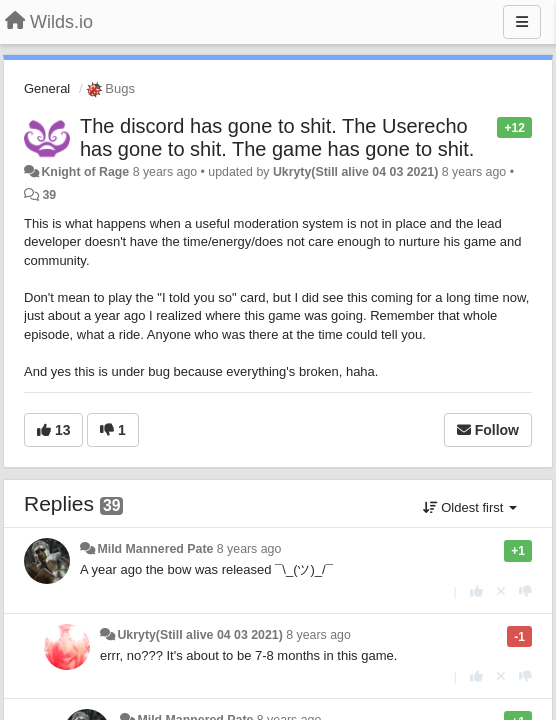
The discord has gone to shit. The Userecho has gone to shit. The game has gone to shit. (277, 137)
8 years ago (249, 549)
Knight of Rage (85, 172)
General (47, 88)
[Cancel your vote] (501, 591)
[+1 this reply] (476, 591)
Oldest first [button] (470, 507)
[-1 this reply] (525, 591)
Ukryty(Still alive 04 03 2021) (355, 172)
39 (49, 195)
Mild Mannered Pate (155, 549)
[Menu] (522, 22)
